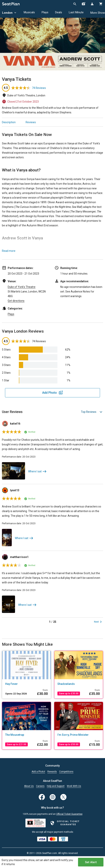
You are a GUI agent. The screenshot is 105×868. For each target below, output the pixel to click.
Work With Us (74, 786)
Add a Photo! (38, 772)
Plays (45, 12)
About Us (29, 786)
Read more (9, 251)
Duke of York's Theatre (22, 287)
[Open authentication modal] (92, 4)
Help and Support (56, 786)
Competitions (66, 772)
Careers (40, 786)
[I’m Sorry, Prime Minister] (79, 735)
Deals (59, 12)
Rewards (52, 772)
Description (9, 122)
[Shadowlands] (79, 684)
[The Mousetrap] (26, 735)
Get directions (16, 301)
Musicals (29, 12)
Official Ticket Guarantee (69, 814)
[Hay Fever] (26, 684)
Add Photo (50, 393)
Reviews (31, 122)
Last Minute (76, 12)
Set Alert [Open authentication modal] (91, 862)
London (10, 13)
